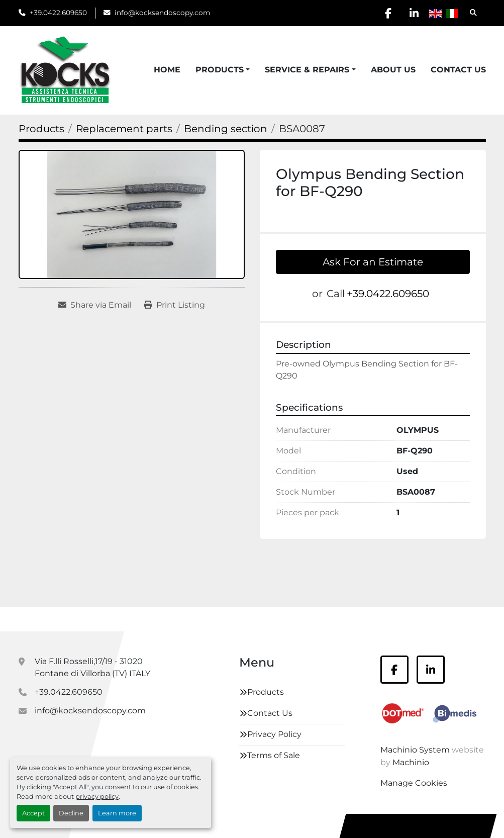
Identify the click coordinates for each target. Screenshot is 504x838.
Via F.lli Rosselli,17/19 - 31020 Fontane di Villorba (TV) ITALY (92, 667)
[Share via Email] (95, 305)
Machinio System (415, 750)
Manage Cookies (414, 783)
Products (220, 70)
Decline (71, 813)
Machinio (411, 762)
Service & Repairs (307, 70)
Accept (33, 813)
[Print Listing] (175, 305)
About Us (393, 70)
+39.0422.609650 (58, 13)
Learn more (117, 813)
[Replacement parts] (124, 129)
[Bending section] (226, 129)
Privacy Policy (274, 734)
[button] (223, 70)
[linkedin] (414, 13)
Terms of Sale (274, 755)
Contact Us (458, 70)
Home (167, 70)
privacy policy (97, 797)
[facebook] (388, 13)
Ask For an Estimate (373, 262)
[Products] (41, 129)
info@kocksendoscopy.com (162, 13)
